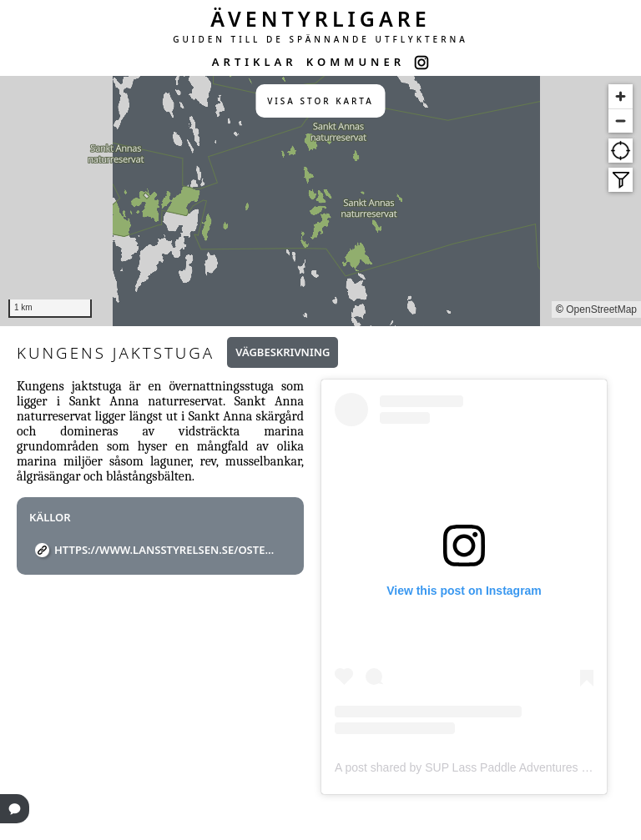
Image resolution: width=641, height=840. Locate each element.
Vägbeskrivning (283, 352)
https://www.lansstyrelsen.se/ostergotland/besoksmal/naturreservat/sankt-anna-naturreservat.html (167, 550)
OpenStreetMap (601, 309)
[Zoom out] (621, 121)
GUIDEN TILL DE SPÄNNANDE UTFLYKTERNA (320, 39)
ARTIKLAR (255, 62)
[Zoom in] (621, 96)
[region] (320, 201)
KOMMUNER (356, 62)
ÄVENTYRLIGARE (320, 18)
